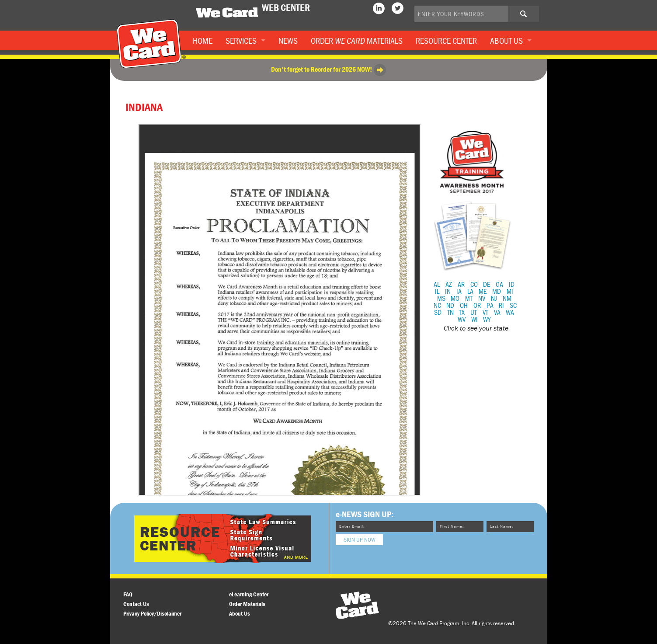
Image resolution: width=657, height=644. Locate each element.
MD (497, 291)
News (288, 40)
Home (203, 40)
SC (513, 305)
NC (437, 305)
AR (461, 284)
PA (490, 305)
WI (474, 319)
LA (470, 291)
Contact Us (136, 604)
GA (499, 284)
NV (482, 298)
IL (437, 291)
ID (512, 284)
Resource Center (446, 40)
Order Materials (357, 40)
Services (241, 40)
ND (450, 305)
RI (501, 305)
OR (477, 305)
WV (462, 319)
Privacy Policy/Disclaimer (152, 613)
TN (450, 312)
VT (485, 312)
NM (507, 298)
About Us (506, 40)
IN (448, 291)
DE (487, 284)
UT (474, 312)
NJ (494, 298)
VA (497, 312)
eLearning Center (249, 594)
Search (530, 17)
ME (483, 291)
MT (469, 298)
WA (510, 312)
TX (462, 312)
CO (474, 284)
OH (464, 305)
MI (510, 291)
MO (455, 298)
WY (487, 319)
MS (441, 298)
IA (459, 291)
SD (438, 312)
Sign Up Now (360, 540)
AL (437, 284)
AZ (449, 284)
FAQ (128, 594)
